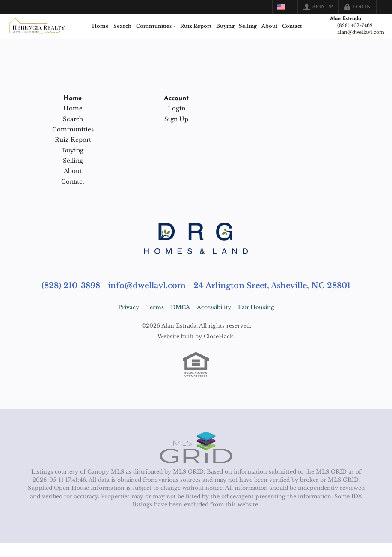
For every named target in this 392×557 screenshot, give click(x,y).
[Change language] (285, 7)
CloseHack (218, 350)
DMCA (180, 321)
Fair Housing (256, 321)
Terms (155, 321)
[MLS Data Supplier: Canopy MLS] (196, 462)
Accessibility (214, 321)
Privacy (129, 321)
